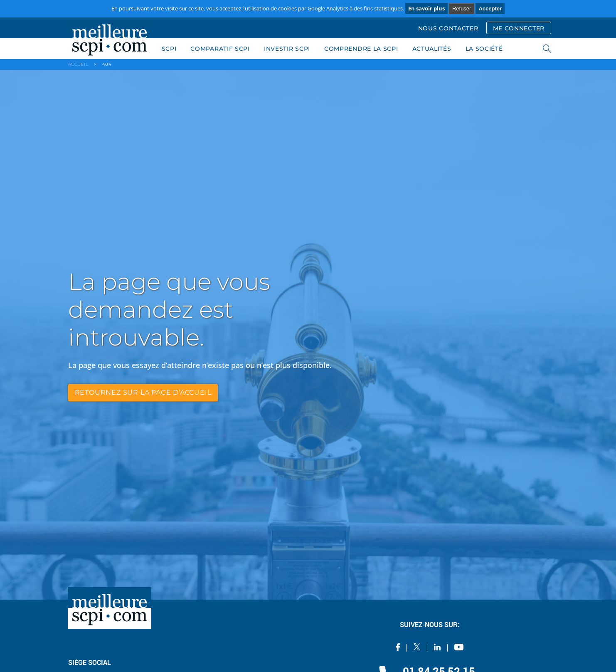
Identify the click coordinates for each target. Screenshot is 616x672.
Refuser (462, 9)
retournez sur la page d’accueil (143, 392)
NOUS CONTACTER (448, 28)
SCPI (169, 49)
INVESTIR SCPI (287, 49)
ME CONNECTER (519, 28)
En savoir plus (426, 8)
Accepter (490, 9)
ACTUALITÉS (432, 49)
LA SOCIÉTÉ (484, 49)
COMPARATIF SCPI (220, 49)
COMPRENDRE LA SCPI (361, 49)
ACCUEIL (78, 64)
